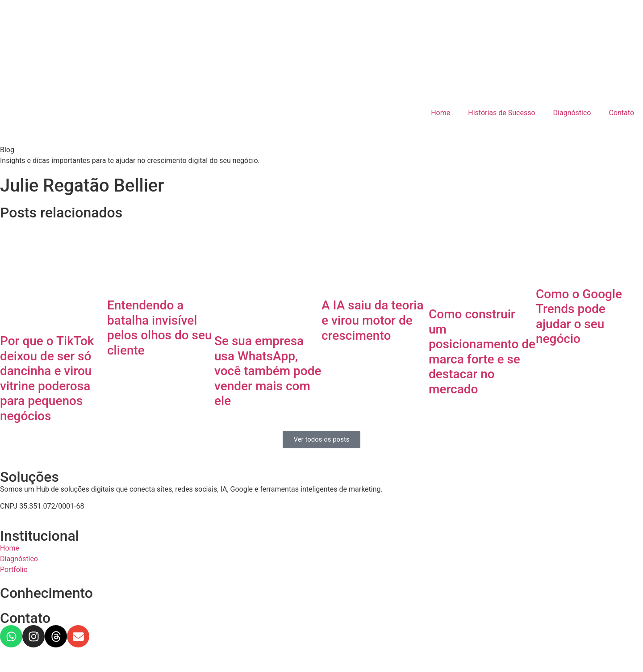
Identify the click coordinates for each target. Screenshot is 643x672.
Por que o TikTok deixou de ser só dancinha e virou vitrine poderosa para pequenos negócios (47, 378)
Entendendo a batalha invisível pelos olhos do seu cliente (160, 328)
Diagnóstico (572, 113)
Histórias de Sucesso (501, 113)
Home (440, 113)
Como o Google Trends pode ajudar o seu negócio (579, 317)
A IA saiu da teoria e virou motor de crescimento (373, 320)
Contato (621, 113)
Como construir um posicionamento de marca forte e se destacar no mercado (482, 352)
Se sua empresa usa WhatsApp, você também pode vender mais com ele (268, 371)
